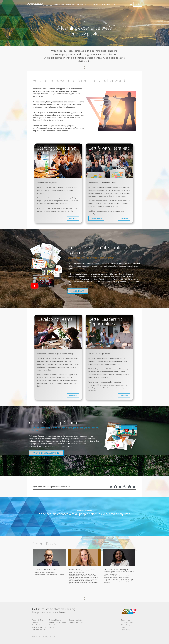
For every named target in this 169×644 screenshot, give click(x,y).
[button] (128, 5)
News (102, 4)
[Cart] (131, 7)
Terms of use (125, 620)
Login (138, 4)
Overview (35, 622)
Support (52, 627)
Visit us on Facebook (39, 627)
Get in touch (110, 4)
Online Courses (54, 625)
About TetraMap (38, 620)
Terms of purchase (127, 622)
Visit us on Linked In (39, 630)
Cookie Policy (125, 630)
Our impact (81, 4)
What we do (59, 4)
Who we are (70, 4)
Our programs (93, 4)
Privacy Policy (125, 625)
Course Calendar (96, 218)
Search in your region (76, 622)
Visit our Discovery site (46, 453)
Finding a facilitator (76, 620)
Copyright (124, 627)
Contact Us (73, 219)
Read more (73, 395)
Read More (124, 218)
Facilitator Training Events (57, 622)
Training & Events (55, 620)
